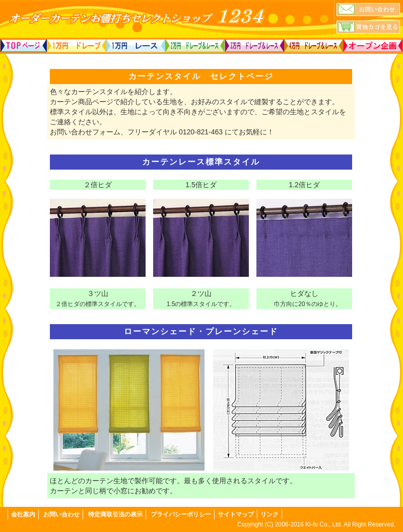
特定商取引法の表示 (115, 514)
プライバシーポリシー (181, 514)
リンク (270, 514)
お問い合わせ (61, 514)
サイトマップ (236, 514)
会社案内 (23, 514)
